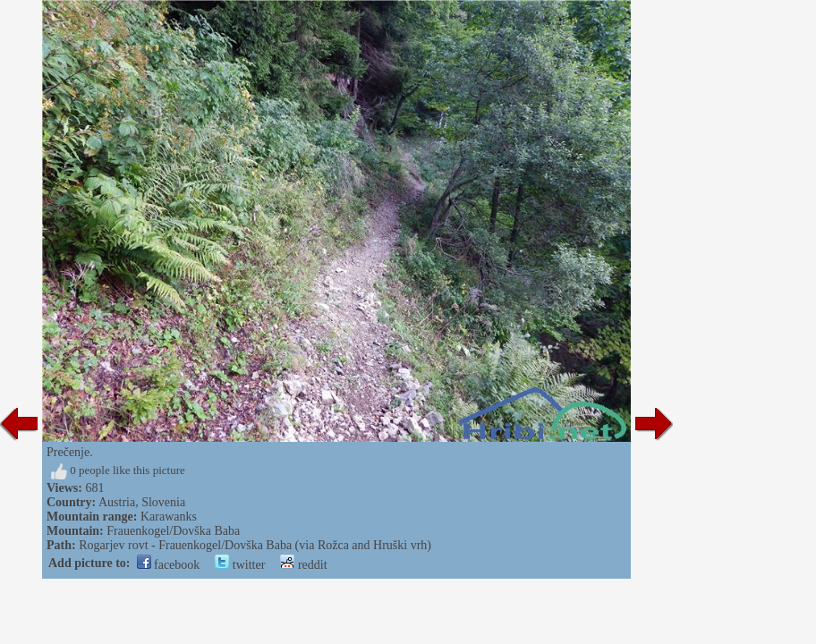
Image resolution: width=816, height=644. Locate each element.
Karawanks (169, 517)
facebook (169, 565)
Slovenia (163, 502)
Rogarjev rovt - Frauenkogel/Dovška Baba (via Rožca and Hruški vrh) (255, 545)
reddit (303, 565)
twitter (240, 565)
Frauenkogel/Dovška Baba (173, 531)
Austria (117, 502)
